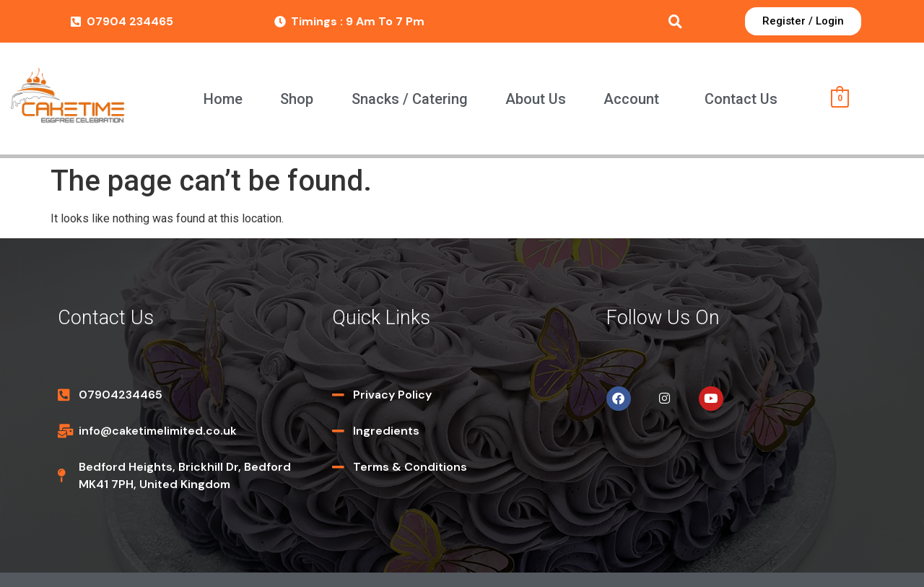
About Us (536, 99)
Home (223, 99)
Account (631, 99)
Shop (297, 99)
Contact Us (741, 99)
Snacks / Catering (410, 99)
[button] (635, 99)
